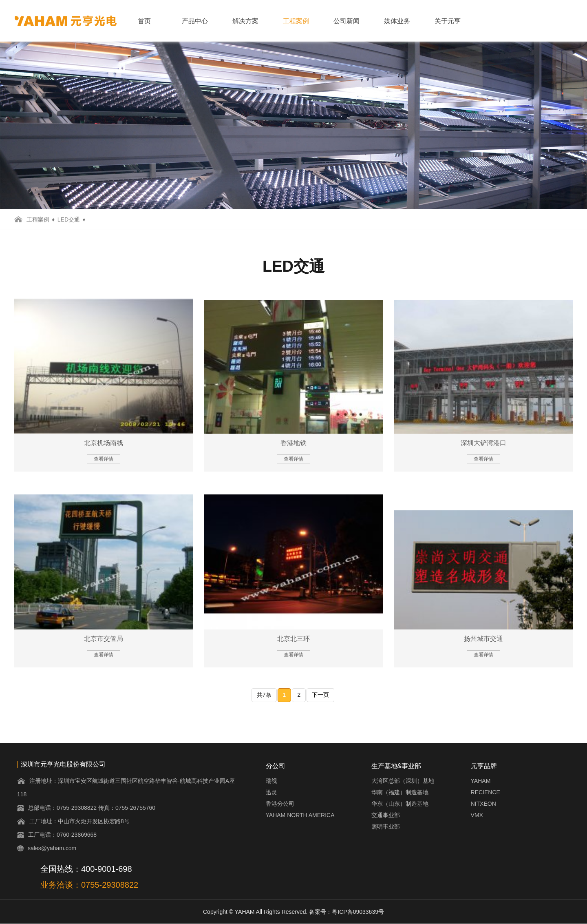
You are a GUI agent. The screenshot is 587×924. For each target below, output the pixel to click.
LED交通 (69, 219)
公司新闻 (346, 21)
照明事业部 (386, 827)
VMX (477, 815)
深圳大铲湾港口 (483, 443)
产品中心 (195, 21)
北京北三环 (293, 639)
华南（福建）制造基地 (400, 792)
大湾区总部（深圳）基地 (403, 781)
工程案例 (296, 21)
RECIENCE (485, 792)
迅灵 (271, 792)
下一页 (320, 695)
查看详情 (104, 459)
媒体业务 (397, 21)
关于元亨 (448, 21)
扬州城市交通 (483, 639)
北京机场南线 (104, 443)
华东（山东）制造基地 (400, 804)
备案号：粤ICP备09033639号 (346, 912)
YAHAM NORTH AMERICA (300, 815)
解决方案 (245, 21)
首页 (144, 21)
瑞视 (271, 781)
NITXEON (483, 804)
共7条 (264, 695)
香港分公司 (280, 804)
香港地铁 (293, 443)
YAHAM (481, 781)
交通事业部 (386, 815)
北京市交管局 (104, 639)
